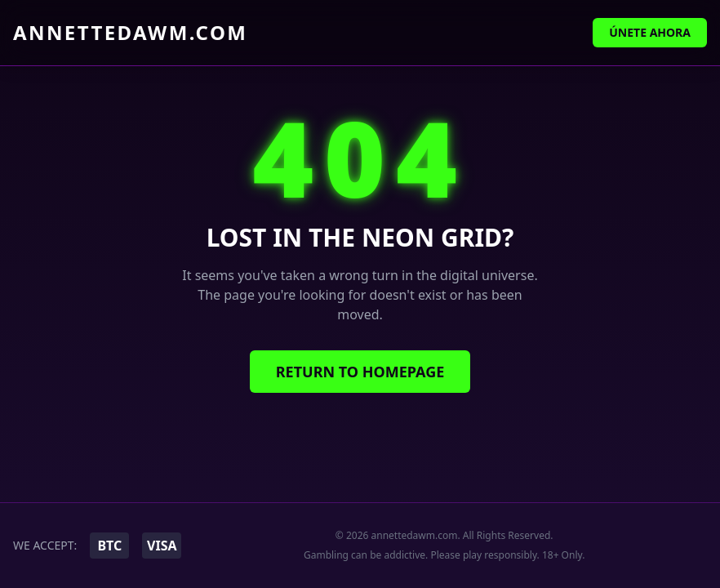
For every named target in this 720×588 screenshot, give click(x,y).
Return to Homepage (360, 372)
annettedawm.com (130, 33)
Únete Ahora (650, 32)
